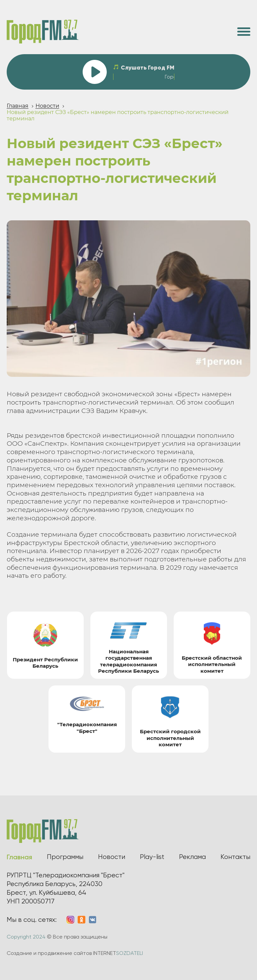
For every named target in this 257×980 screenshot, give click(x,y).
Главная (18, 106)
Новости (47, 106)
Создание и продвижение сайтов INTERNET (75, 953)
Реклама (192, 857)
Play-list (152, 857)
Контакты (235, 857)
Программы (65, 857)
